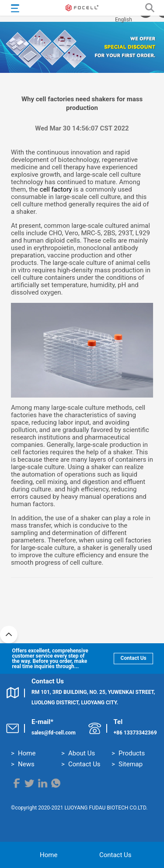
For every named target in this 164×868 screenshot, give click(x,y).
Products (132, 753)
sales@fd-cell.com (54, 733)
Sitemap (131, 764)
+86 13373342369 (135, 733)
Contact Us (131, 658)
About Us (82, 753)
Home (27, 753)
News (26, 764)
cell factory (56, 189)
